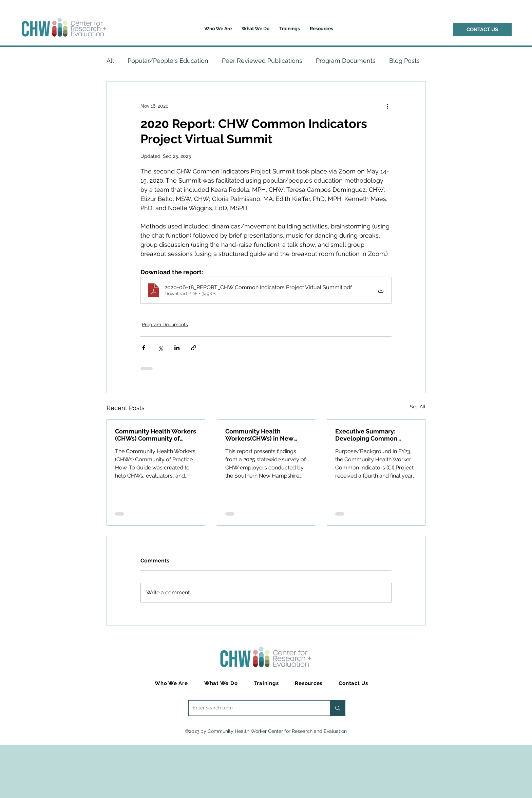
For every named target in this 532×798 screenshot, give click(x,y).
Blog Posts (404, 61)
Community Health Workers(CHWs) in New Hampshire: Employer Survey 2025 (259, 435)
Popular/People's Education (168, 61)
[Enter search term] (254, 708)
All (110, 61)
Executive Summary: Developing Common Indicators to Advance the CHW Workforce (373, 435)
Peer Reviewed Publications (262, 61)
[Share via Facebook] (144, 348)
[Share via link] (194, 348)
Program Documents (346, 61)
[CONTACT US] (482, 30)
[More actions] (387, 106)
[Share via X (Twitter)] (160, 348)
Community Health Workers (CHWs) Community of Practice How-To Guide (156, 435)
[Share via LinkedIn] (177, 348)
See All (418, 407)
